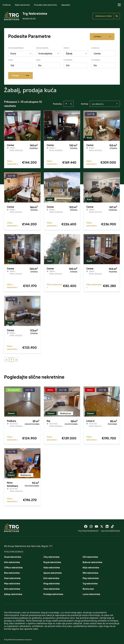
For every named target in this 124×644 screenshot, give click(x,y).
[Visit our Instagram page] (91, 525)
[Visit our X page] (102, 525)
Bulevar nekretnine (92, 561)
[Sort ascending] (66, 103)
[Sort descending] (71, 103)
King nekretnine (52, 582)
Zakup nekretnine (13, 593)
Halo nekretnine (52, 567)
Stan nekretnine (12, 577)
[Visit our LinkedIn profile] (107, 525)
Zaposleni (66, 5)
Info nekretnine (12, 561)
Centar (97, 52)
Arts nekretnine (12, 588)
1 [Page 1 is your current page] (11, 359)
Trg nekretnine (90, 582)
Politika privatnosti (88, 530)
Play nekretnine (91, 577)
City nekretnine (51, 556)
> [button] (16, 359)
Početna (7, 5)
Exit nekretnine (51, 577)
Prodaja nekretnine (53, 593)
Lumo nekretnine (91, 593)
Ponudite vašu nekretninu (46, 5)
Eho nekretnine (12, 572)
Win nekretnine (90, 572)
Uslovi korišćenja (110, 530)
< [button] (6, 359)
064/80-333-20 (29, 19)
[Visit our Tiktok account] (112, 525)
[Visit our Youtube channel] (96, 525)
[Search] (117, 16)
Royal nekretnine (52, 561)
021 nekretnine (90, 556)
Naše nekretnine (22, 5)
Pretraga (20, 74)
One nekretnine (52, 588)
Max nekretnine (12, 582)
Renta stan (88, 588)
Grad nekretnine (13, 556)
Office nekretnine (13, 567)
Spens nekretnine (53, 572)
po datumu (98, 103)
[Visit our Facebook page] (86, 525)
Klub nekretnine (91, 567)
